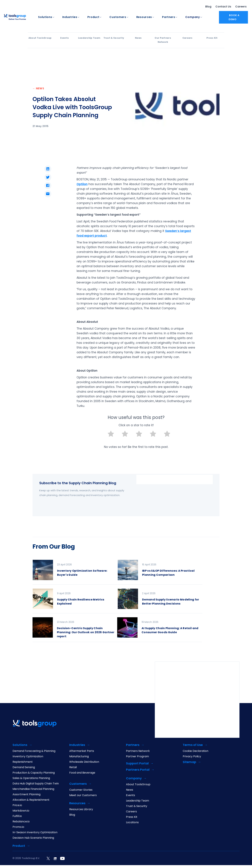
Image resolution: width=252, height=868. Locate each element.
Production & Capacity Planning (34, 773)
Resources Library (81, 810)
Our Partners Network (163, 40)
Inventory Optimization (28, 757)
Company (193, 17)
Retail (73, 768)
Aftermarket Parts (82, 751)
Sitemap (189, 762)
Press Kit (212, 38)
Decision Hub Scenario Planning (33, 838)
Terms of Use (193, 745)
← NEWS (38, 89)
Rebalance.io (21, 822)
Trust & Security (114, 38)
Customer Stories (81, 790)
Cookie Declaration (196, 751)
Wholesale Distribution (84, 762)
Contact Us (223, 7)
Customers (118, 17)
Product (93, 17)
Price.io (17, 806)
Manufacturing (79, 757)
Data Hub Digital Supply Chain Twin (36, 784)
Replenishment (23, 762)
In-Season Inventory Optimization (35, 833)
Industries (70, 17)
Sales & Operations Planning (31, 778)
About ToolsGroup (40, 38)
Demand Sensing (24, 768)
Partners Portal (138, 770)
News (138, 38)
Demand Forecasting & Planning (34, 751)
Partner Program (137, 757)
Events (65, 38)
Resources (144, 17)
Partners (169, 17)
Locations (132, 823)
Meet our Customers (83, 796)
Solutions (45, 17)
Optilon (82, 184)
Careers (241, 7)
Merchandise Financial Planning (33, 789)
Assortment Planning (27, 795)
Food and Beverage (82, 773)
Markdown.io (21, 811)
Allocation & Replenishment (31, 800)
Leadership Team (89, 38)
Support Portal (137, 764)
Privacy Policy (192, 757)
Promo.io (18, 827)
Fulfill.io (17, 816)
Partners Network (138, 751)
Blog (208, 7)
